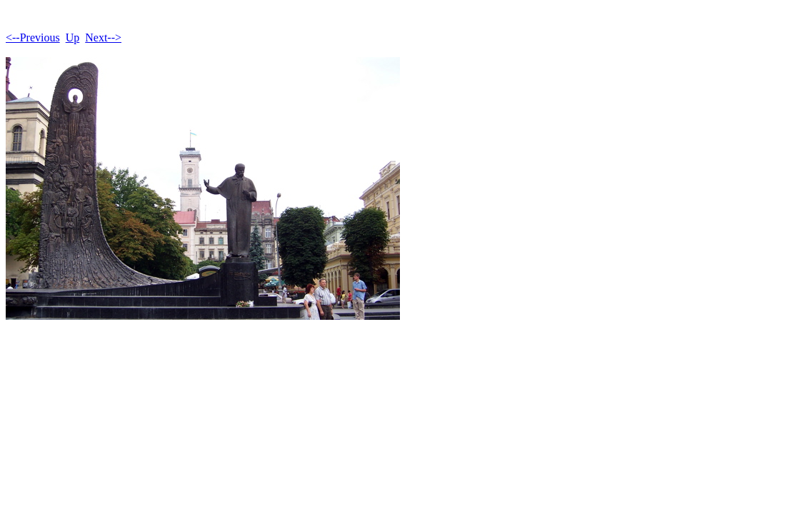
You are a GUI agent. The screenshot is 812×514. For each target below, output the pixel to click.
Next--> (103, 37)
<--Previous (33, 37)
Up (73, 37)
